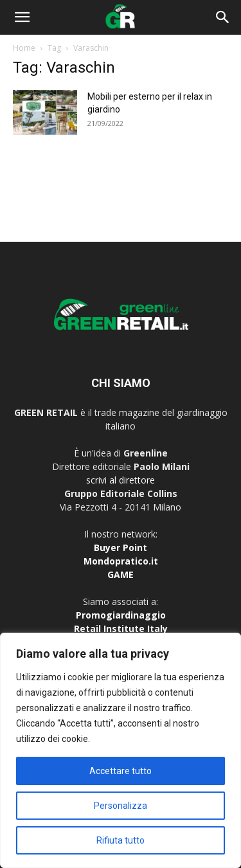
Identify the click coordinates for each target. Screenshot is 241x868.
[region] (121, 750)
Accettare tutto (121, 771)
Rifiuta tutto (121, 840)
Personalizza (121, 806)
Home (24, 48)
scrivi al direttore (121, 480)
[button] (22, 17)
